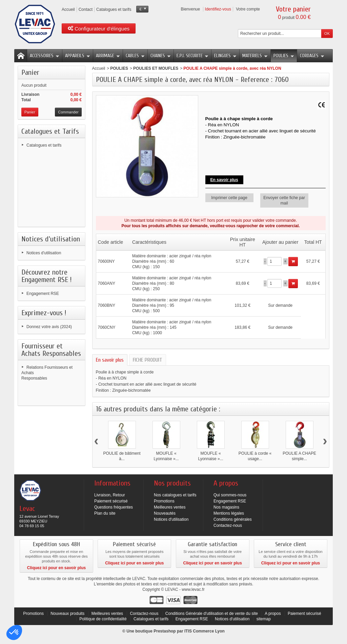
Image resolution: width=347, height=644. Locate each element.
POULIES (284, 56)
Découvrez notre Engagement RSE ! (47, 276)
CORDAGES (312, 56)
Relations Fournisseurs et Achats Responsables (47, 373)
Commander (68, 112)
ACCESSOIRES (45, 56)
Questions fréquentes (114, 507)
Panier (30, 72)
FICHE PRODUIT (148, 360)
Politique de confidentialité (104, 619)
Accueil (99, 68)
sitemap (264, 619)
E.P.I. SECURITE (192, 56)
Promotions (164, 501)
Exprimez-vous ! (44, 313)
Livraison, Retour (110, 495)
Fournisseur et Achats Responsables (51, 350)
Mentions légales (229, 513)
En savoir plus (224, 180)
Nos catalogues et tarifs (175, 495)
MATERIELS (255, 56)
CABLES (135, 56)
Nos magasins (226, 507)
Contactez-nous (228, 525)
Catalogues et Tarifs (50, 131)
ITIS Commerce (199, 631)
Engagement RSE (43, 294)
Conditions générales (233, 519)
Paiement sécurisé (111, 501)
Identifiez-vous (218, 9)
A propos (273, 614)
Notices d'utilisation (51, 239)
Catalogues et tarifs (44, 145)
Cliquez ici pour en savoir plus (56, 568)
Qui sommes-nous (230, 495)
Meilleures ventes (170, 507)
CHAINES (161, 56)
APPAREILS (78, 56)
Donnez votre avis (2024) (49, 327)
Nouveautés (165, 513)
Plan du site (105, 513)
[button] (14, 632)
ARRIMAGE (108, 56)
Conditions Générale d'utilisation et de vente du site (212, 614)
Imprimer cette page (229, 198)
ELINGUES (225, 56)
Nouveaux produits (67, 614)
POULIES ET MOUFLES (156, 68)
